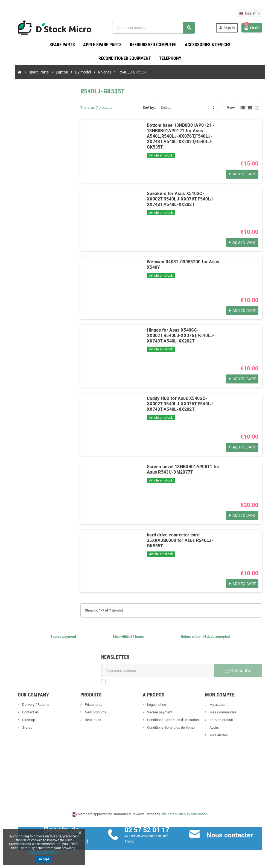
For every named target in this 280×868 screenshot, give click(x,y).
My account (221, 705)
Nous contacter (232, 835)
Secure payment (159, 712)
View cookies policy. (44, 852)
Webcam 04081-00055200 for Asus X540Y (187, 262)
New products (92, 712)
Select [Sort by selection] (166, 108)
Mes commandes (226, 712)
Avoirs (217, 728)
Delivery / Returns (29, 705)
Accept (44, 859)
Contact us (24, 712)
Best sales (89, 720)
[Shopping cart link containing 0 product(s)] (258, 28)
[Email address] (158, 671)
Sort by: (149, 108)
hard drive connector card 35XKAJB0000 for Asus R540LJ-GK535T (186, 538)
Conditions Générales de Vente (170, 728)
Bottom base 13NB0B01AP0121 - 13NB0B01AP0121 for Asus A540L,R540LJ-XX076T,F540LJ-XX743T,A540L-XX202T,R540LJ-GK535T (185, 134)
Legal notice (156, 705)
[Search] (155, 28)
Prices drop (90, 705)
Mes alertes (221, 735)
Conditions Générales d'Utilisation (173, 720)
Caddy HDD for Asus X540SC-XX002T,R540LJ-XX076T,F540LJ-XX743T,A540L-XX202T (178, 404)
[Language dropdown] (256, 13)
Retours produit (224, 720)
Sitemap (22, 720)
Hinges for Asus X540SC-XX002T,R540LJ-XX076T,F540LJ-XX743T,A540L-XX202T (187, 333)
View (237, 108)
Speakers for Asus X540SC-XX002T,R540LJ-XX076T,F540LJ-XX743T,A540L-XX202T (178, 199)
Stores (21, 728)
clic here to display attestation (185, 814)
